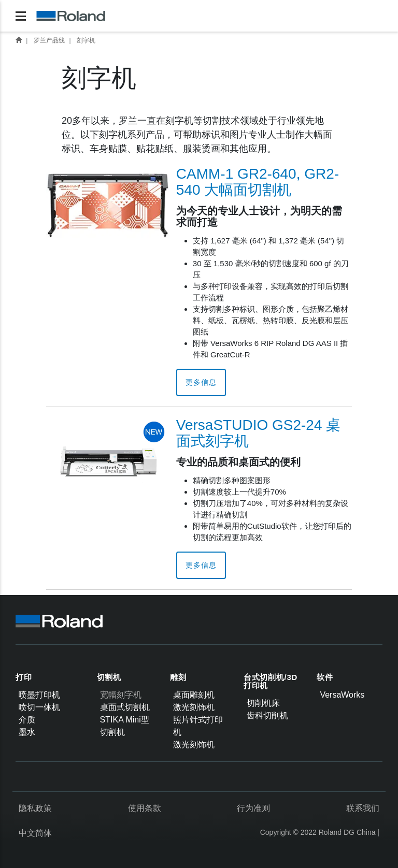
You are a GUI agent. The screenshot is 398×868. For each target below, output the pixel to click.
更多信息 (201, 382)
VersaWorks (342, 695)
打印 (24, 677)
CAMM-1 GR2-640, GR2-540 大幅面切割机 (258, 182)
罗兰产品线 (49, 40)
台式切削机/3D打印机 (271, 682)
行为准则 (253, 808)
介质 (27, 720)
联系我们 (363, 808)
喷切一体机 (39, 707)
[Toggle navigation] (21, 16)
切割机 (109, 677)
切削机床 (263, 703)
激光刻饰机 (194, 707)
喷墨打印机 (39, 695)
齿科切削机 (267, 715)
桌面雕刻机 (194, 695)
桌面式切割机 (125, 707)
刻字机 (86, 40)
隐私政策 (35, 808)
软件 (325, 677)
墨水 (27, 732)
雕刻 (178, 677)
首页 (19, 40)
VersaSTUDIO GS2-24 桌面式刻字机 (258, 433)
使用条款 (145, 808)
